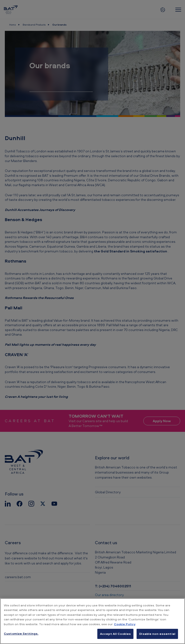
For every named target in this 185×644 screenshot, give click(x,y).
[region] (92, 621)
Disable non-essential (157, 634)
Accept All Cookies (115, 634)
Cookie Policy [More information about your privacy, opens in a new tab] (125, 624)
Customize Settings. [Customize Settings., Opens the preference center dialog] (21, 633)
